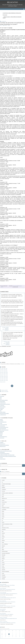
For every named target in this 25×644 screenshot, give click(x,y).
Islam (3, 531)
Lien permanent (4, 286)
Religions (3, 559)
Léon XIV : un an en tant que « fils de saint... (8, 606)
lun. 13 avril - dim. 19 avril (4, 374)
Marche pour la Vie (3, 446)
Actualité (15, 286)
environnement (4, 509)
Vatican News (2, 408)
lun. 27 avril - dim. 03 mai (4, 371)
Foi (2, 520)
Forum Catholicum (3, 459)
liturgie (3, 542)
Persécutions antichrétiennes (6, 553)
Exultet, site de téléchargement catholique (6, 451)
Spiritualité (4, 570)
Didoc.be (1, 434)
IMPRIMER (5, 25)
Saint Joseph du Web (3, 429)
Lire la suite (22, 364)
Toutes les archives (3, 382)
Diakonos (1, 433)
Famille (3, 515)
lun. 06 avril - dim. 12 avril (4, 375)
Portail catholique (3, 401)
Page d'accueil (5, 15)
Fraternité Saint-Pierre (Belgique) (5, 454)
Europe (3, 513)
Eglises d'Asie (2, 396)
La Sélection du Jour (3, 415)
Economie (3, 504)
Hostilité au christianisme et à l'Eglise (7, 524)
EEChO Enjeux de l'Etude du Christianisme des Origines (8, 456)
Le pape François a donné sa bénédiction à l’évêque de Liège (12, 13)
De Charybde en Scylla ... (4, 437)
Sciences (3, 562)
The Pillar (10, 28)
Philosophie (4, 555)
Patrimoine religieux (5, 551)
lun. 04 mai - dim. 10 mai (4, 370)
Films (3, 519)
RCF (1, 411)
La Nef (1, 423)
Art (2, 482)
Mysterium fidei (2, 452)
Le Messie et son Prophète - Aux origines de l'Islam (7, 455)
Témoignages (4, 577)
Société (2, 287)
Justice (3, 539)
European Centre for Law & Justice (5, 404)
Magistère (3, 546)
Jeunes (3, 535)
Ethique (3, 511)
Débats (18, 286)
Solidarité (3, 568)
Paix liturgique (2, 438)
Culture (3, 495)
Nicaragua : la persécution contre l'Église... (8, 585)
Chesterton (2, 421)
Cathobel (1, 409)
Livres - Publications (5, 544)
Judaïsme (3, 537)
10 (2, 634)
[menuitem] (12, 13)
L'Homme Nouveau (3, 403)
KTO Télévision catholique (4, 400)
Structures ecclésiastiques (5, 571)
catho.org (1, 419)
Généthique (2, 442)
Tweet (1, 25)
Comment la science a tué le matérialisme (8, 602)
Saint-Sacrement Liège (3, 422)
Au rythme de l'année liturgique (6, 484)
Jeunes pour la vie (3, 444)
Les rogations (3, 610)
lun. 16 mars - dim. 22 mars (4, 379)
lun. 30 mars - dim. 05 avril (4, 376)
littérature (3, 540)
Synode (3, 573)
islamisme (3, 533)
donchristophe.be (2, 426)
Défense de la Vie (4, 498)
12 (9, 634)
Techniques (4, 575)
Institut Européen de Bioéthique (4, 445)
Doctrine (3, 500)
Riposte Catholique (3, 407)
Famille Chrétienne (3, 412)
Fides (1, 399)
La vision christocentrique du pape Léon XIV (8, 598)
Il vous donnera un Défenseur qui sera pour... (8, 623)
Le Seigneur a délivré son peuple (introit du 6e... (9, 619)
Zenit (1, 397)
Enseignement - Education (6, 508)
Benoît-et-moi (2, 431)
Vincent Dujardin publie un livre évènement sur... (9, 594)
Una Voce (1, 458)
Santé (3, 561)
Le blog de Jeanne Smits (4, 425)
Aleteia (1, 435)
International (4, 530)
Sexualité (3, 564)
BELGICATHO (12, 2)
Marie (3, 548)
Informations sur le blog (5, 528)
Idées (3, 526)
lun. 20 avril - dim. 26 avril (4, 372)
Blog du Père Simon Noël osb (4, 430)
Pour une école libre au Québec (4, 413)
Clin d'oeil (3, 491)
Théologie (3, 579)
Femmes (3, 517)
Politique (3, 557)
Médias (3, 550)
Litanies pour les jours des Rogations (7, 614)
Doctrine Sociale (4, 502)
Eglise (21, 286)
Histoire (3, 522)
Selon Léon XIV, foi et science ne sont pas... (8, 589)
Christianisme (4, 489)
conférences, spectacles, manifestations (7, 493)
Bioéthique (4, 488)
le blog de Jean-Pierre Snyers (4, 427)
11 (5, 634)
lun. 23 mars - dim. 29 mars (4, 378)
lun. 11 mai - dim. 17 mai (4, 368)
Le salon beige (2, 405)
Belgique (3, 486)
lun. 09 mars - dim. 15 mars (4, 380)
